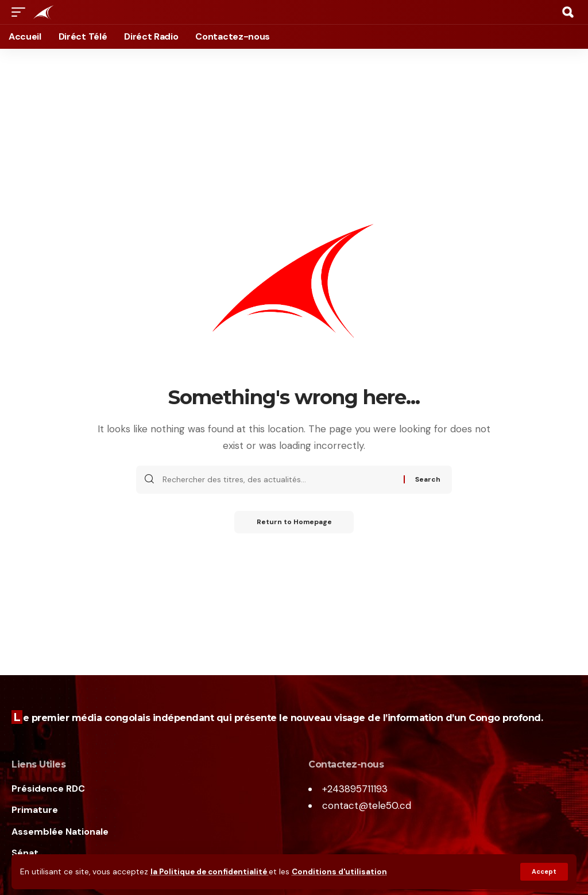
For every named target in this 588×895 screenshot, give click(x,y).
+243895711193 (355, 789)
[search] (568, 12)
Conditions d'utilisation (341, 872)
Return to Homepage (294, 522)
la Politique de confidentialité (210, 872)
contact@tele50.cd (367, 805)
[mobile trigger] (21, 12)
